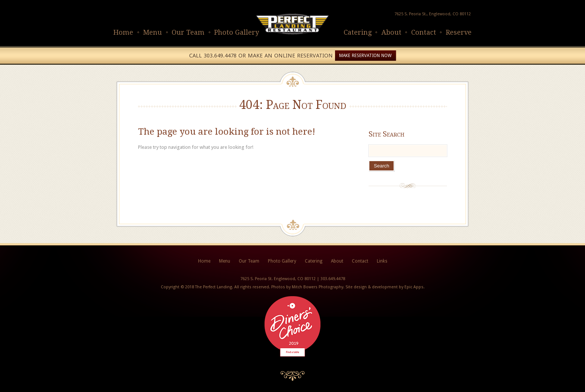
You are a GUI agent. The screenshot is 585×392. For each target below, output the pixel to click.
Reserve (459, 32)
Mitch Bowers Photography (317, 287)
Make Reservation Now (365, 56)
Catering (358, 32)
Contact (424, 32)
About (391, 32)
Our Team (188, 32)
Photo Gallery (237, 32)
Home (123, 32)
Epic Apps (414, 287)
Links (382, 261)
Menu (152, 32)
